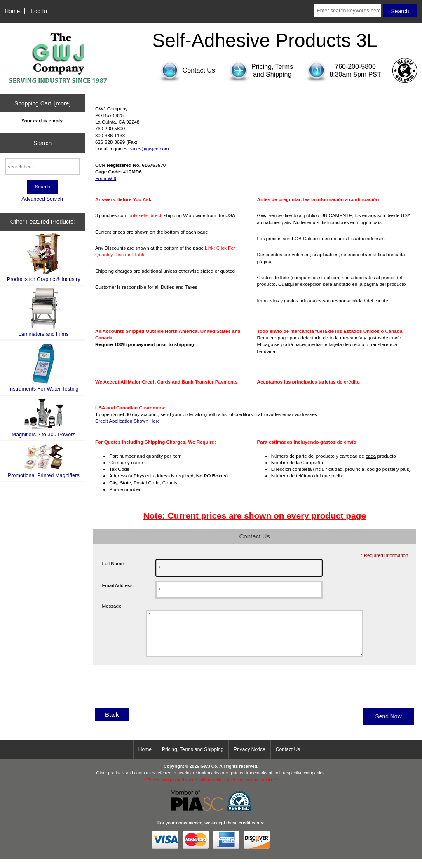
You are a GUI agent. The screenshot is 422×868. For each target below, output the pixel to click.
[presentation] (155, 698)
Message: (112, 606)
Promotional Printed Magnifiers (43, 461)
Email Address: (118, 585)
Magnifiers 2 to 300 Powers (43, 418)
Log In (39, 11)
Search (42, 143)
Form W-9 (106, 178)
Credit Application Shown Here (128, 421)
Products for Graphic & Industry (44, 257)
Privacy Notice (250, 758)
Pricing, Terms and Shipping (193, 758)
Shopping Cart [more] (42, 103)
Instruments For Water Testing (44, 367)
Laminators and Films (44, 312)
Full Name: (113, 563)
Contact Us (288, 758)
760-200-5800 (355, 67)
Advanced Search (42, 199)
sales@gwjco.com (150, 149)
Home (12, 11)
